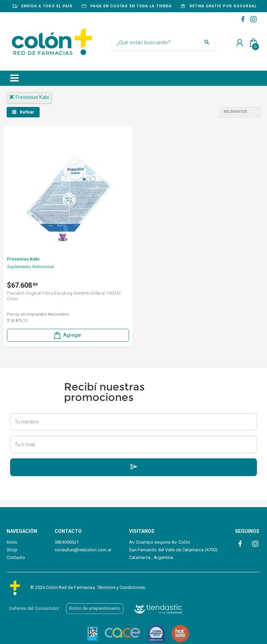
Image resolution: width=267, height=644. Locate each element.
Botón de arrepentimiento (95, 608)
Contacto (16, 557)
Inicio (12, 542)
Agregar (67, 335)
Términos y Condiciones (121, 587)
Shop (12, 550)
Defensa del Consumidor (34, 608)
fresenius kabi (29, 97)
